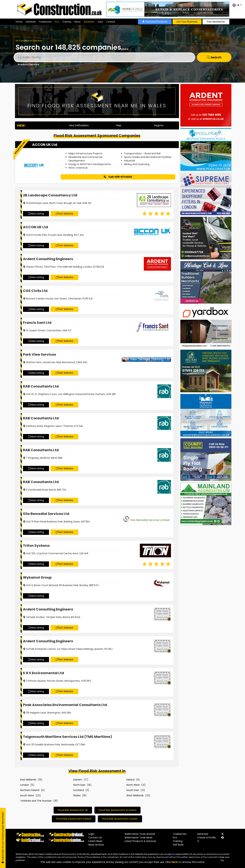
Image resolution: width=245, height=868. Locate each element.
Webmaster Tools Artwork (140, 834)
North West (133, 785)
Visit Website (64, 214)
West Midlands (135, 795)
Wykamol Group (37, 577)
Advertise (89, 22)
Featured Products (155, 22)
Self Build (31, 22)
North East (79, 785)
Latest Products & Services (140, 841)
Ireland (130, 780)
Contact (111, 22)
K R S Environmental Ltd (43, 673)
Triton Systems (36, 546)
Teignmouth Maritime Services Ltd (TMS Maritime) (67, 737)
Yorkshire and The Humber (36, 801)
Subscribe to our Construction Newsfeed (3, 838)
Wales (77, 795)
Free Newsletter (216, 22)
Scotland (79, 790)
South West (27, 795)
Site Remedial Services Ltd (46, 514)
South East (133, 790)
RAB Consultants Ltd (41, 386)
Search (214, 57)
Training (67, 22)
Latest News (95, 841)
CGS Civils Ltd (35, 291)
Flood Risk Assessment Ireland (74, 819)
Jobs (100, 22)
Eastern (78, 780)
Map (119, 125)
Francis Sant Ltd (37, 323)
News (77, 22)
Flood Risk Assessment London (120, 819)
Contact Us (95, 838)
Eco (57, 22)
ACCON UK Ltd (45, 145)
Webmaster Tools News (138, 838)
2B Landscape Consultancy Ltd (50, 195)
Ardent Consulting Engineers (48, 259)
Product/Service (28, 64)
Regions (159, 125)
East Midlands (28, 780)
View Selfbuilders (79, 125)
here (175, 862)
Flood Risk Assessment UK (73, 810)
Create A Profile (206, 838)
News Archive (96, 845)
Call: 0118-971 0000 (118, 177)
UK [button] (236, 5)
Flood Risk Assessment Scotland (117, 810)
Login (91, 834)
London (25, 785)
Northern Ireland (30, 790)
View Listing (36, 214)
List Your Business (187, 22)
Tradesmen (45, 22)
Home (19, 22)
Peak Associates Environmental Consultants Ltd (65, 705)
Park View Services (39, 354)
